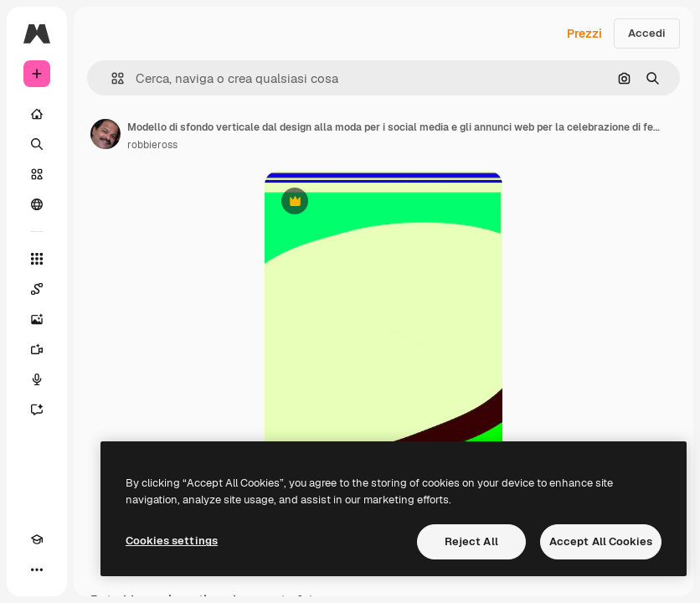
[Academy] (37, 539)
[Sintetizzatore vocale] (37, 379)
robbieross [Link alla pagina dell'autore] (152, 145)
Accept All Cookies (601, 541)
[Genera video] (37, 349)
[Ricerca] (37, 144)
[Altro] (37, 569)
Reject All (471, 541)
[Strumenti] (37, 259)
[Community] (37, 204)
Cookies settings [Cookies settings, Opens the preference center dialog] (172, 541)
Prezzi (584, 33)
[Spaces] (37, 289)
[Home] (37, 114)
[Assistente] (37, 410)
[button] (111, 78)
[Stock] (37, 174)
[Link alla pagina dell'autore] (106, 134)
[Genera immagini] (37, 319)
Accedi (647, 33)
